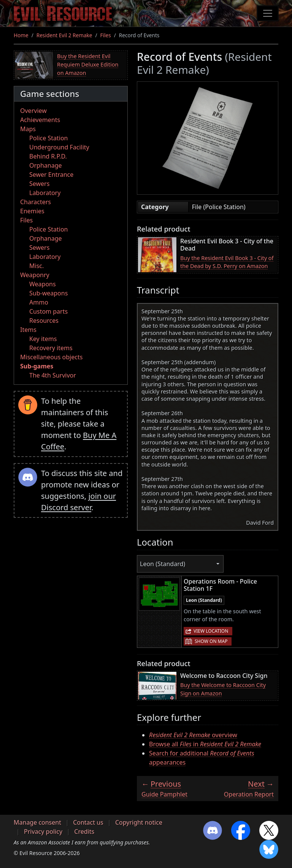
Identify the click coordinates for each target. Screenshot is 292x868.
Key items (43, 339)
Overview (33, 111)
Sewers (39, 184)
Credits (84, 832)
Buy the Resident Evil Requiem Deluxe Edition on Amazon (88, 64)
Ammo (39, 302)
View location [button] (211, 631)
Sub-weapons (48, 293)
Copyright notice (139, 822)
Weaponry (35, 275)
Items (28, 330)
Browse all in (205, 744)
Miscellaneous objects (51, 357)
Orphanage (46, 165)
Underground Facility (59, 147)
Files (106, 35)
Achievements (40, 120)
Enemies (32, 211)
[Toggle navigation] (268, 13)
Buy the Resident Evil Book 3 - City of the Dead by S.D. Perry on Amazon (227, 262)
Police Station (49, 138)
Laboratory (45, 193)
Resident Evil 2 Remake (64, 35)
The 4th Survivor (53, 375)
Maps (28, 129)
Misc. (36, 266)
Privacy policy (43, 832)
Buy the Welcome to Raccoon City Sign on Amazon (223, 689)
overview (193, 735)
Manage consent (37, 822)
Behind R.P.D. (48, 156)
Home (21, 35)
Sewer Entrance (51, 175)
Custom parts (48, 311)
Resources (44, 321)
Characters (36, 202)
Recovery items (51, 348)
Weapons (43, 284)
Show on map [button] (211, 641)
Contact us (88, 822)
